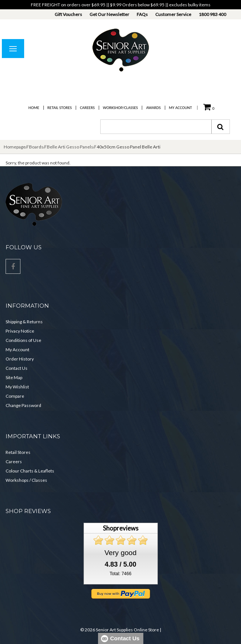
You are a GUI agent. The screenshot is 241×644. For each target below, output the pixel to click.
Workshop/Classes (120, 108)
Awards (153, 108)
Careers (87, 108)
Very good (120, 553)
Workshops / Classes (26, 480)
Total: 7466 (121, 574)
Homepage (15, 147)
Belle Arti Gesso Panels (70, 147)
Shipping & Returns (24, 322)
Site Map (14, 377)
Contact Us (17, 368)
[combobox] (156, 127)
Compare (15, 396)
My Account (180, 108)
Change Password (23, 405)
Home (34, 108)
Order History (20, 359)
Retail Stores (60, 108)
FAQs (142, 14)
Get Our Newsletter (109, 14)
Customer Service (173, 14)
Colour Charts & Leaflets (30, 471)
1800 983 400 (212, 14)
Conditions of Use (23, 340)
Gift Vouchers (68, 14)
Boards (36, 147)
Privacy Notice (20, 331)
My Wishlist (17, 387)
